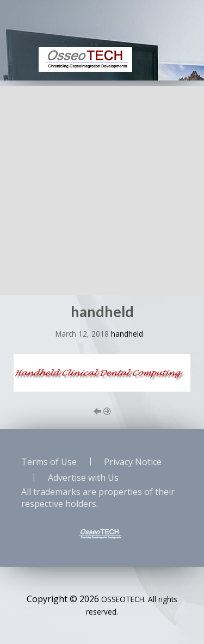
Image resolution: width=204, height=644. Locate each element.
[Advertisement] (102, 188)
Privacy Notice (133, 462)
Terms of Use (49, 462)
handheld (127, 334)
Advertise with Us (83, 478)
